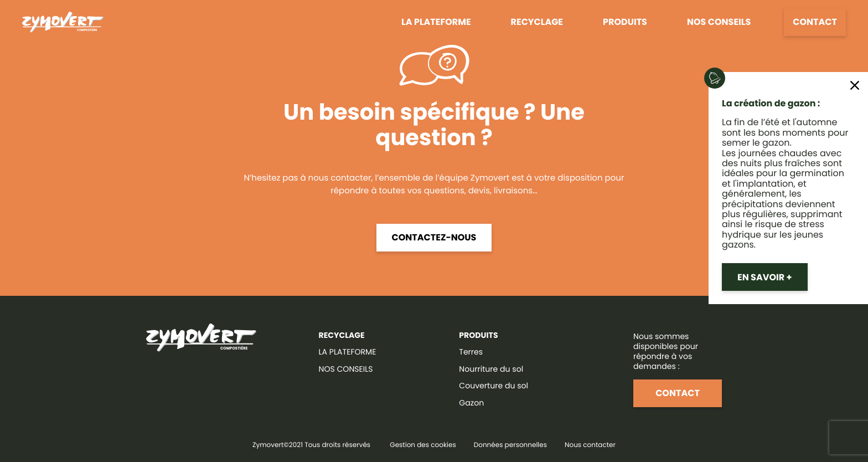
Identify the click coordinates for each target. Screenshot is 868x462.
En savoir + (765, 277)
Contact (815, 22)
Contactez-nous (434, 237)
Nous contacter (590, 445)
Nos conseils (719, 22)
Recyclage (537, 22)
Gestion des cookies (423, 445)
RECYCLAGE (342, 335)
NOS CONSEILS (346, 369)
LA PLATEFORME (348, 352)
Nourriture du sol (491, 369)
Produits (625, 22)
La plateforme (436, 22)
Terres (471, 352)
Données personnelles (510, 445)
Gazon (471, 403)
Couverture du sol (494, 386)
